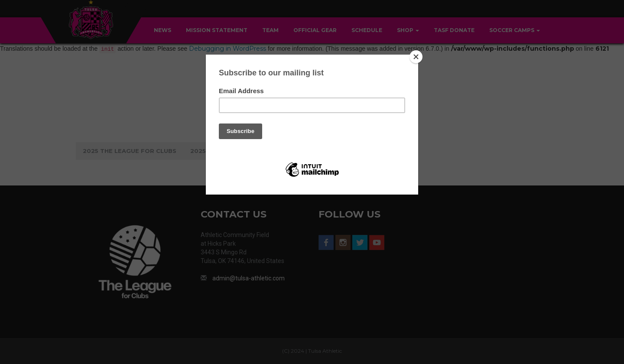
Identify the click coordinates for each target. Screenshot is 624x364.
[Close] (416, 57)
